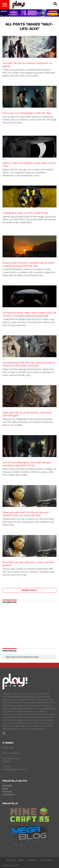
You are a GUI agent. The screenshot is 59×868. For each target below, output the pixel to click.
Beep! (6, 789)
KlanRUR (7, 786)
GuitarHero (9, 794)
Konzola (7, 791)
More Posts (29, 590)
